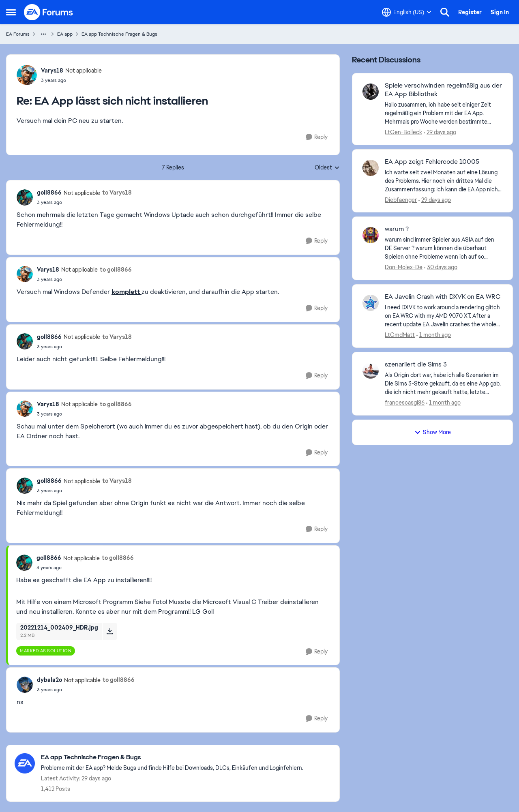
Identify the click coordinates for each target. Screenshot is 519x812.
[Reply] (317, 137)
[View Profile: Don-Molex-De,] (371, 235)
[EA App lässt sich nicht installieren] (71, 80)
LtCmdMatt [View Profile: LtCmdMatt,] (400, 335)
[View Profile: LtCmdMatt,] (371, 303)
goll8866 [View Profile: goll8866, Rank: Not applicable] (49, 193)
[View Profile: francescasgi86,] (371, 371)
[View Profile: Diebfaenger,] (371, 168)
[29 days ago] (440, 132)
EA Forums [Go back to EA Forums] (18, 34)
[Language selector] (407, 12)
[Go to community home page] (49, 12)
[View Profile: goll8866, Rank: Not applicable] (25, 197)
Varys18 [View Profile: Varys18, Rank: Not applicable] (52, 71)
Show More (433, 432)
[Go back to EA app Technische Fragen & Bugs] (172, 757)
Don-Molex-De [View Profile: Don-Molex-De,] (404, 267)
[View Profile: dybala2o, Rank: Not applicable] (25, 685)
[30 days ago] (441, 267)
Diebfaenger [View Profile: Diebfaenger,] (401, 199)
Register (470, 12)
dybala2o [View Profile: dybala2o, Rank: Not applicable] (49, 680)
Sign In (500, 12)
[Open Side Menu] (11, 12)
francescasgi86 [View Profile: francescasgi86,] (405, 403)
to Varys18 (117, 193)
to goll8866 (116, 270)
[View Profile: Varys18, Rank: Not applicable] (27, 75)
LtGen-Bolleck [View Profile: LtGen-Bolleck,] (403, 132)
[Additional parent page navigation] (43, 34)
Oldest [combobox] (327, 168)
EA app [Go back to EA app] (65, 34)
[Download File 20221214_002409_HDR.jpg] (110, 631)
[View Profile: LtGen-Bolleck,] (371, 92)
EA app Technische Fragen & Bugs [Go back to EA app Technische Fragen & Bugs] (119, 34)
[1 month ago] (434, 335)
